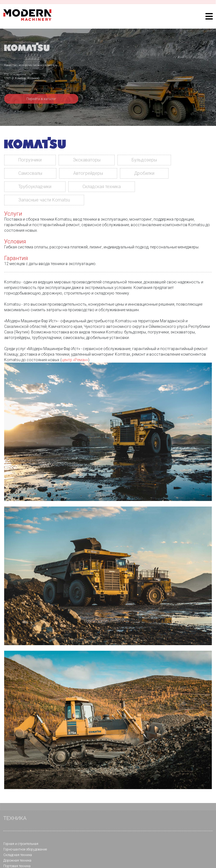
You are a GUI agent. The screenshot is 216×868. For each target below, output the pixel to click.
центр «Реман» (75, 360)
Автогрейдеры (88, 173)
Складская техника (102, 187)
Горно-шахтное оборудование (25, 849)
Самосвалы (30, 173)
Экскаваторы (87, 160)
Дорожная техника (17, 860)
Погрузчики (30, 160)
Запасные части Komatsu (44, 200)
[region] (108, 77)
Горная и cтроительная (21, 844)
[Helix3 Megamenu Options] (209, 17)
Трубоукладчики (35, 187)
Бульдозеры (144, 160)
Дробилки (144, 173)
